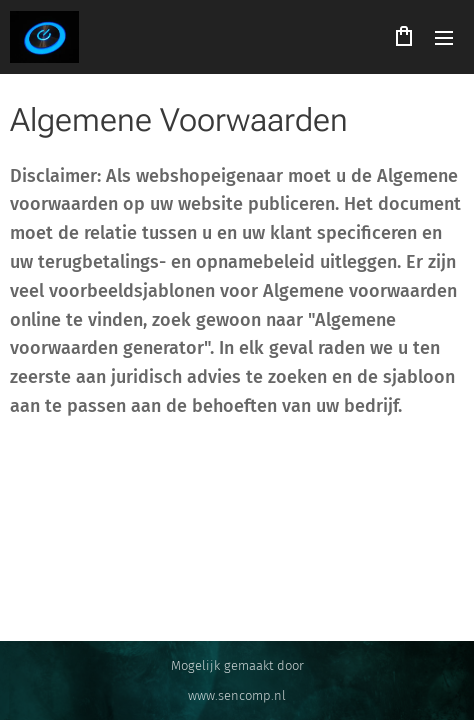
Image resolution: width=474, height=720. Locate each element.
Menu (444, 38)
